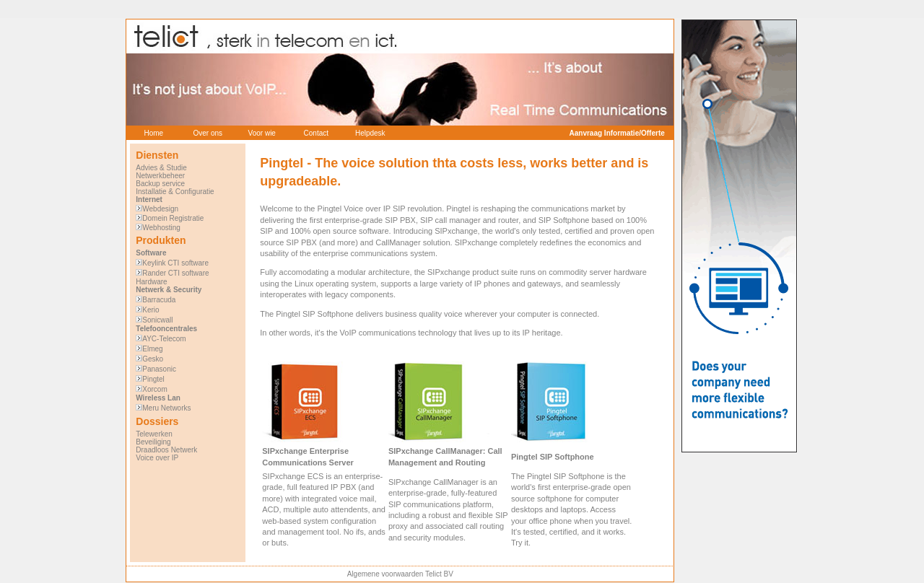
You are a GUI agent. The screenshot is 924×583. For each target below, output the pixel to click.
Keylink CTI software (175, 263)
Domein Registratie (173, 218)
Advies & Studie (161, 168)
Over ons (208, 133)
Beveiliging (153, 442)
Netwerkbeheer (160, 176)
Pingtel (153, 379)
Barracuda (159, 300)
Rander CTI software (175, 273)
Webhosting (161, 228)
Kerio (151, 310)
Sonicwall (157, 320)
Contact (316, 133)
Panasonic (159, 369)
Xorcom (154, 389)
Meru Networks (166, 408)
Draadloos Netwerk (166, 450)
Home (153, 133)
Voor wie (262, 133)
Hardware (151, 282)
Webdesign (160, 209)
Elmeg (152, 349)
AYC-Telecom (164, 339)
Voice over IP (157, 458)
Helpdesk (370, 133)
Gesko (153, 359)
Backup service (160, 184)
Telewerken (154, 434)
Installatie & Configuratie (175, 192)
